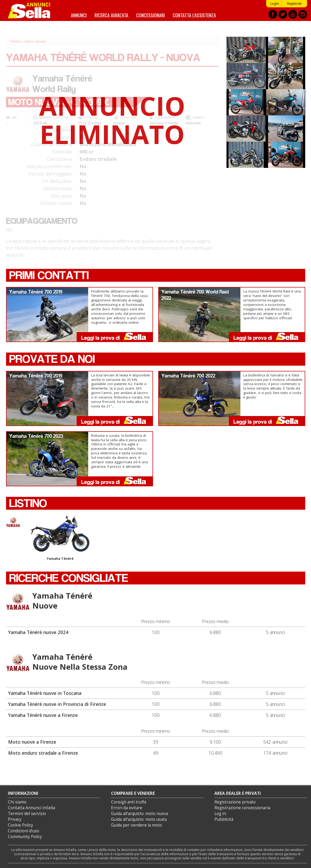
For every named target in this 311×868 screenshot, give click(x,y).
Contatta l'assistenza (194, 15)
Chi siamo (17, 802)
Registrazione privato (235, 802)
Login (275, 4)
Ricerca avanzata (111, 15)
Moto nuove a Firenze (32, 742)
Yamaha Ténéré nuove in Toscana (45, 693)
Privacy (15, 819)
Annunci (79, 15)
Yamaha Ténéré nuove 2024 (38, 632)
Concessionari (151, 15)
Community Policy (25, 837)
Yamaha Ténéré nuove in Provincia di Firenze (57, 704)
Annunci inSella (32, 10)
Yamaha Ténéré (60, 538)
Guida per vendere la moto (136, 825)
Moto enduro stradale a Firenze (43, 753)
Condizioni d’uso (23, 831)
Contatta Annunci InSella (31, 808)
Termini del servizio (27, 814)
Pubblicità (224, 819)
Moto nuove (35, 41)
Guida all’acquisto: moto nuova (139, 814)
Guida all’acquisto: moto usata (139, 819)
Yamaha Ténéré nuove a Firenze (43, 715)
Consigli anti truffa (129, 802)
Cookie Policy (20, 825)
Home (15, 41)
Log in (220, 814)
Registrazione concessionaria (242, 808)
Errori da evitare (127, 808)
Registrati (294, 4)
